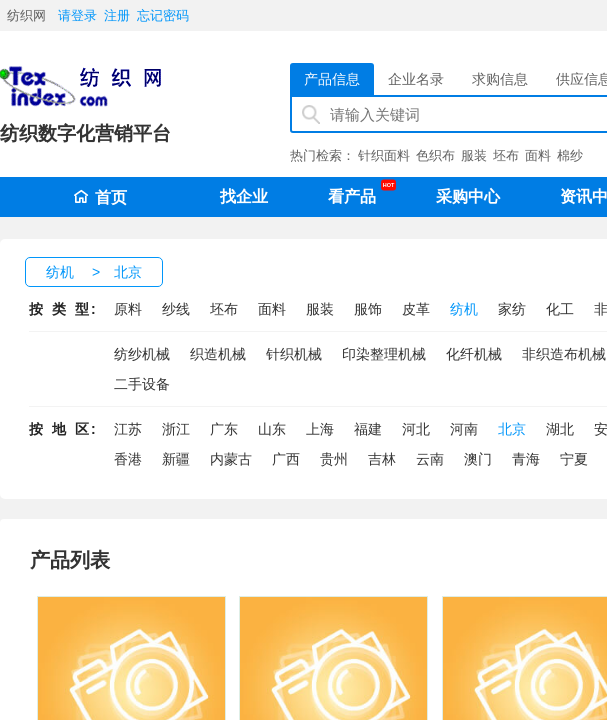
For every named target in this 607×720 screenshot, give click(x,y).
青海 (526, 459)
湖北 (560, 429)
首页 (100, 197)
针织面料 (384, 155)
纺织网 (26, 15)
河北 (416, 429)
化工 (560, 309)
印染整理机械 (384, 354)
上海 (320, 429)
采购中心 (468, 196)
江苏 (128, 429)
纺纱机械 (142, 354)
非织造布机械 (564, 354)
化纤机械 (474, 354)
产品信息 (332, 79)
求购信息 (500, 79)
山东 (272, 429)
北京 (128, 272)
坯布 (506, 155)
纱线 (176, 309)
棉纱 (570, 155)
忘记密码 (163, 15)
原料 (128, 309)
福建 (368, 429)
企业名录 (416, 79)
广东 (224, 429)
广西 (286, 459)
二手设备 (142, 384)
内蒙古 (231, 459)
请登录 (77, 15)
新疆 (176, 459)
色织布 (435, 155)
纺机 (60, 272)
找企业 (244, 196)
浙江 (176, 429)
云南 (430, 459)
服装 (474, 155)
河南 (464, 429)
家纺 (512, 309)
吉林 (382, 459)
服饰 (368, 309)
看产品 (357, 193)
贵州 (334, 459)
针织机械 (294, 354)
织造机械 (218, 354)
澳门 (478, 459)
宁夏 (574, 459)
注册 (117, 15)
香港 (128, 459)
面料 (538, 155)
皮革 (416, 309)
